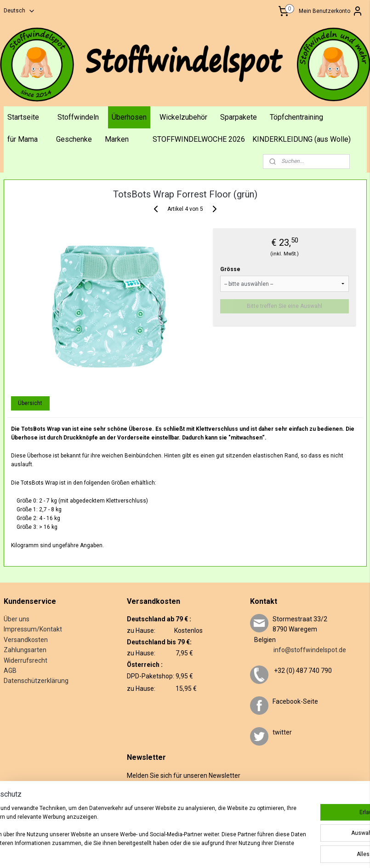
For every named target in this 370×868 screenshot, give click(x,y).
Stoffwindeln (78, 117)
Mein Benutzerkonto (331, 11)
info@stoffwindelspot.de (298, 650)
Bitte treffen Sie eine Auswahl (285, 306)
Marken (117, 139)
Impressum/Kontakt (33, 629)
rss (203, 851)
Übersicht (30, 403)
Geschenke (74, 139)
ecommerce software (238, 851)
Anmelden (147, 815)
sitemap (185, 851)
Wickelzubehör (183, 117)
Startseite (23, 117)
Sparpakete (239, 117)
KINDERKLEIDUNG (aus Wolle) (302, 139)
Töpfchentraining (296, 117)
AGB (10, 671)
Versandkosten (26, 640)
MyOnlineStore (316, 851)
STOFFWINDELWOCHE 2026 (199, 139)
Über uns (17, 619)
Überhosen (129, 117)
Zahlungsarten (25, 650)
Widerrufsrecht (26, 660)
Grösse (230, 269)
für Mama (23, 139)
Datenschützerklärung (36, 681)
